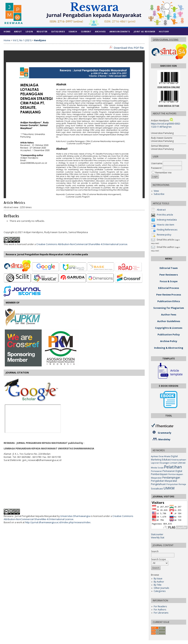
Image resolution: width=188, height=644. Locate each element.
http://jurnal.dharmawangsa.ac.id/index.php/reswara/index (58, 522)
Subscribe (159, 194)
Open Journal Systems (166, 39)
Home (7, 31)
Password (156, 168)
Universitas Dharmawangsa (75, 516)
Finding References (167, 230)
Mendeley (164, 439)
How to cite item (166, 225)
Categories (160, 591)
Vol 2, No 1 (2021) (22, 40)
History (164, 31)
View (156, 191)
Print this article (165, 215)
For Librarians (161, 613)
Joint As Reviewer (145, 31)
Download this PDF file (129, 48)
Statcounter (157, 534)
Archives (100, 31)
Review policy (164, 235)
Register (42, 31)
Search (73, 31)
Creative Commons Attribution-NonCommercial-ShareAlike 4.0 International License (82, 244)
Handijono (40, 40)
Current (86, 31)
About (18, 31)
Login (29, 31)
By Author (159, 582)
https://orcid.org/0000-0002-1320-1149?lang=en (166, 125)
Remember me (163, 173)
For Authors (160, 610)
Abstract (161, 210)
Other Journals (161, 588)
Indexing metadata (167, 220)
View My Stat (158, 538)
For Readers (160, 606)
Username (157, 163)
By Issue (158, 579)
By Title (158, 585)
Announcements (120, 31)
